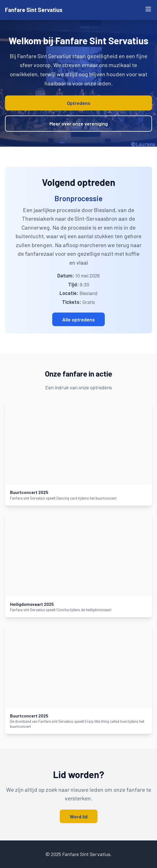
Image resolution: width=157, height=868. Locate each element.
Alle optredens (78, 319)
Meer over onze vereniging (79, 124)
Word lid (79, 817)
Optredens (79, 103)
